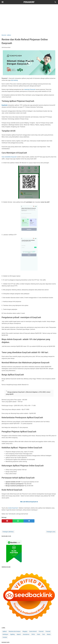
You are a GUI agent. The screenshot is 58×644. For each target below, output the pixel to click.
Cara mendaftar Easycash (9, 157)
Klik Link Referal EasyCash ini (29, 502)
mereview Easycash (30, 89)
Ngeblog (12, 634)
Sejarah (19, 634)
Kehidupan (5, 634)
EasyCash (5, 105)
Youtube (5, 637)
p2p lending (14, 80)
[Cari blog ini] (55, 2)
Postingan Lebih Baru (8, 532)
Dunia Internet (33, 631)
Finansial (48, 631)
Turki (43, 634)
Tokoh (38, 634)
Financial (41, 631)
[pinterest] (7, 521)
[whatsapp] (18, 521)
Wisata (49, 634)
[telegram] (29, 521)
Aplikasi (5, 631)
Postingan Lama (51, 532)
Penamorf (29, 2)
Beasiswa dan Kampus (15, 631)
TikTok (33, 634)
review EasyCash (13, 508)
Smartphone (26, 634)
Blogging (25, 631)
